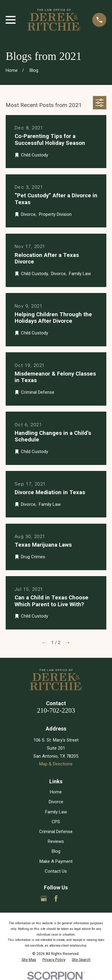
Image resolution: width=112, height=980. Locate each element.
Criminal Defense (56, 832)
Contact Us (56, 871)
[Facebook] (56, 898)
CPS (56, 822)
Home (56, 792)
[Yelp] (68, 898)
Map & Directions (56, 764)
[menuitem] (29, 960)
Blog (56, 851)
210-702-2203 (56, 710)
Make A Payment (56, 861)
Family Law (56, 812)
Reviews (56, 841)
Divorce (56, 802)
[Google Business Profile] (44, 898)
